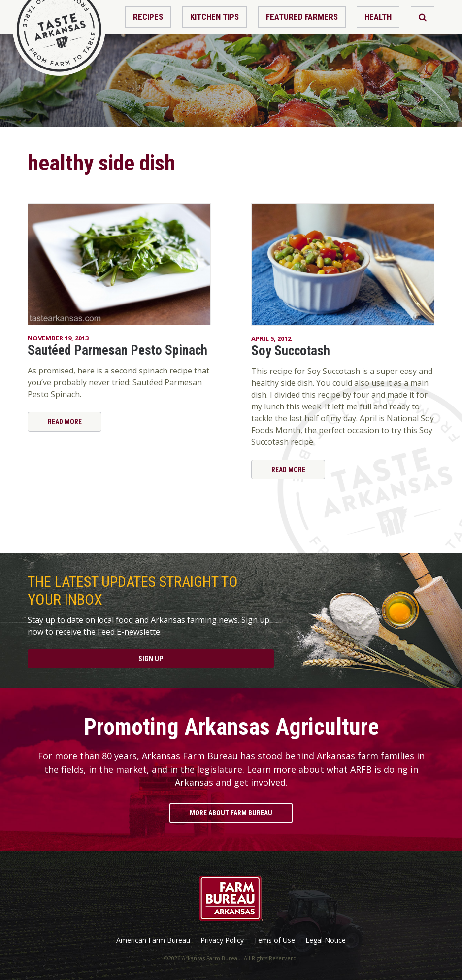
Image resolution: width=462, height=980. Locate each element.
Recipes (148, 17)
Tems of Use (274, 940)
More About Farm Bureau (231, 813)
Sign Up (151, 659)
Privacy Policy (222, 940)
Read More (65, 422)
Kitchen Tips (214, 17)
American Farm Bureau (153, 940)
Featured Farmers (302, 17)
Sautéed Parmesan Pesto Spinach (117, 350)
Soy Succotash (291, 351)
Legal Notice (326, 940)
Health (378, 17)
